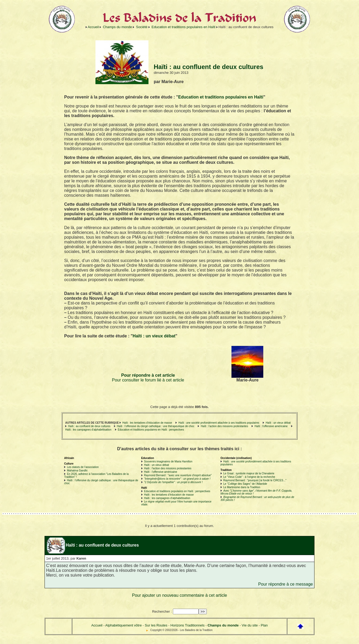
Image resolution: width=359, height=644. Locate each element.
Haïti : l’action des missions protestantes (224, 426)
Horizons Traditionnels (188, 625)
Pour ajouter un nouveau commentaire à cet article (179, 595)
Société (142, 27)
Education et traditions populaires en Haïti (184, 27)
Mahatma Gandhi (77, 471)
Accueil (93, 27)
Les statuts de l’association (83, 467)
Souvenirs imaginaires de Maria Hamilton (168, 461)
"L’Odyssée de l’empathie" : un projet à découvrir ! (173, 482)
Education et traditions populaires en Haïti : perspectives (151, 430)
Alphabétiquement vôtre (123, 625)
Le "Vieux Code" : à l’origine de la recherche (249, 477)
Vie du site (250, 625)
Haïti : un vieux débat (154, 336)
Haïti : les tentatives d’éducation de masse (147, 423)
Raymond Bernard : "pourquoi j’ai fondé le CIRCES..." (255, 480)
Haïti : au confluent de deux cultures (89, 426)
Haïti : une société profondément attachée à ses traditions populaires (219, 423)
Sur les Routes (156, 625)
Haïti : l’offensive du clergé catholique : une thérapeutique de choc (156, 426)
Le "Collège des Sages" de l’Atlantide (245, 484)
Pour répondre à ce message (286, 584)
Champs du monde (117, 27)
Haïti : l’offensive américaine (271, 426)
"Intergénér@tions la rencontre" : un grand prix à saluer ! (177, 479)
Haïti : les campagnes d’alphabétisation (88, 430)
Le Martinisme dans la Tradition (242, 487)
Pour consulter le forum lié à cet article (148, 380)
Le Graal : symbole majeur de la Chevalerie (249, 473)
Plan (264, 625)
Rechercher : (162, 611)
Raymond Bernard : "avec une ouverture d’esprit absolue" (178, 475)
